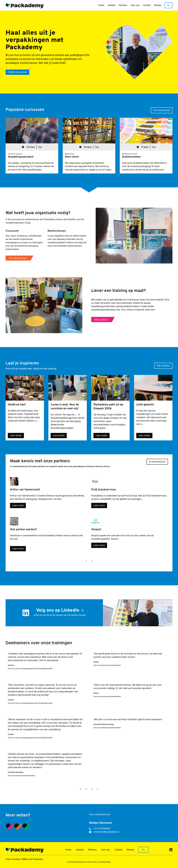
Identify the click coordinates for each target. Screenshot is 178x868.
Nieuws (158, 5)
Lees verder (16, 436)
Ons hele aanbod (162, 110)
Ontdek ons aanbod (17, 72)
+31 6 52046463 (102, 829)
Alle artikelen (163, 366)
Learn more (18, 506)
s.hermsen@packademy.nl (106, 832)
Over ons (135, 5)
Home (101, 5)
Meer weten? (101, 320)
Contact (147, 5)
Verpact (95, 535)
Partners (123, 5)
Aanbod (112, 5)
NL (169, 5)
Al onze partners (157, 462)
